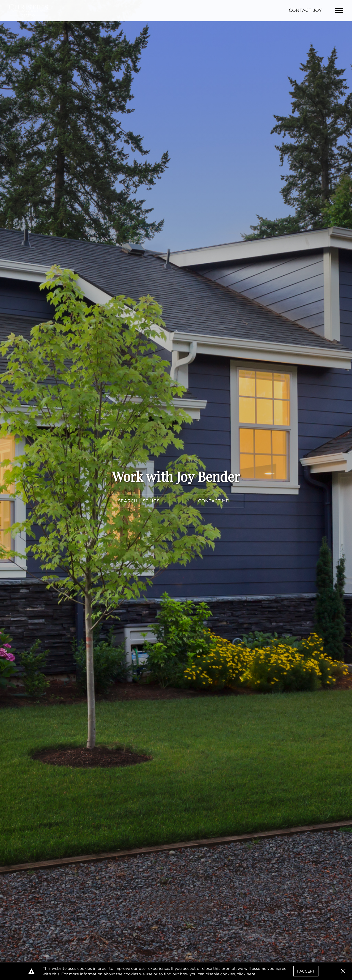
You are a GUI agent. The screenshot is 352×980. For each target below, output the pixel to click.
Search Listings (139, 501)
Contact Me (213, 501)
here (251, 974)
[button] (343, 971)
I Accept (306, 971)
